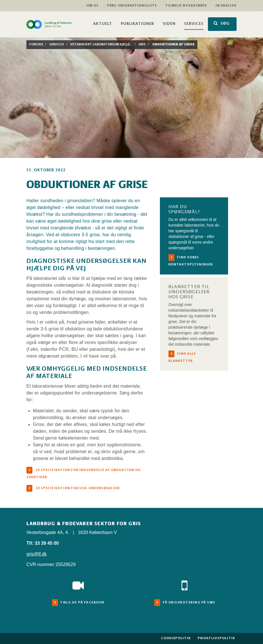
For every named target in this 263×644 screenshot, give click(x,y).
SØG (222, 23)
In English (226, 6)
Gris (142, 44)
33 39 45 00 (47, 543)
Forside (36, 44)
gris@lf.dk (36, 554)
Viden (169, 24)
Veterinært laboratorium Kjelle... (101, 44)
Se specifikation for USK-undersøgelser (77, 488)
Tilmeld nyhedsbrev (186, 6)
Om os (92, 6)
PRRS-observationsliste (132, 6)
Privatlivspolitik (216, 638)
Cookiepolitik (176, 638)
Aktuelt (103, 24)
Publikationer (137, 24)
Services (194, 24)
